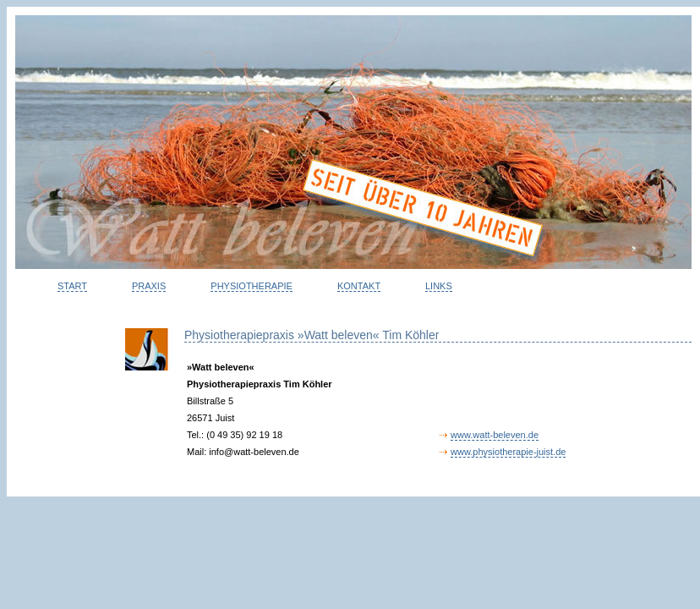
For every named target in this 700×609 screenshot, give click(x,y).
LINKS (439, 286)
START (72, 286)
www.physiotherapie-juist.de (508, 452)
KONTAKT (359, 286)
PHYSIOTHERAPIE (252, 286)
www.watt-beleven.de (495, 435)
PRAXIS (149, 286)
